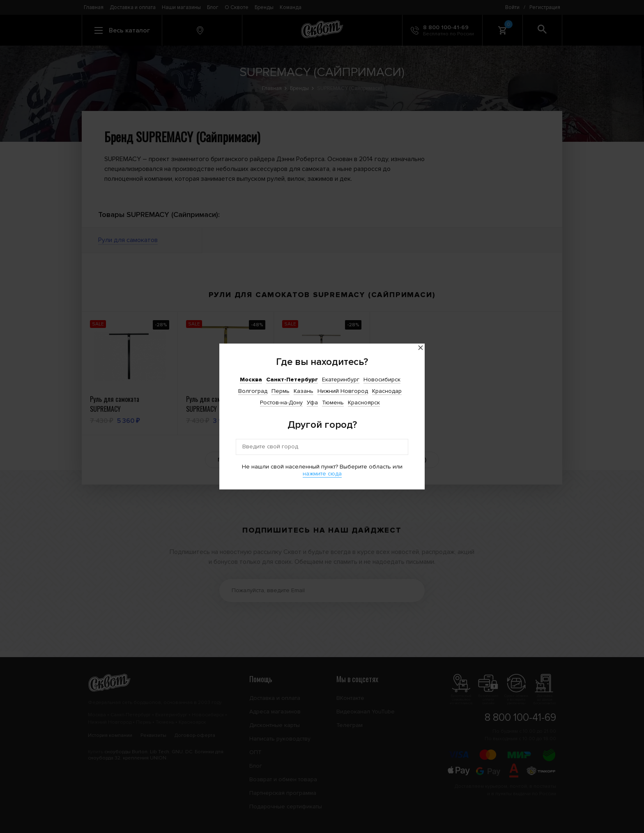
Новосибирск (382, 380)
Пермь (281, 391)
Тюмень (333, 403)
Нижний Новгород (343, 391)
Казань (304, 391)
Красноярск (364, 403)
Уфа (312, 403)
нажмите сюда (322, 474)
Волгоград (253, 391)
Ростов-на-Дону (281, 403)
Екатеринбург (341, 380)
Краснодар (387, 391)
